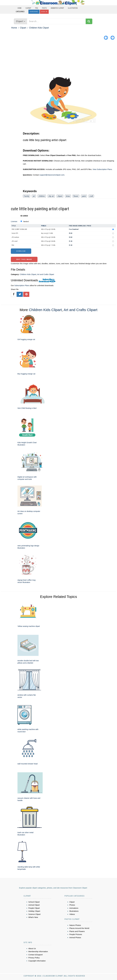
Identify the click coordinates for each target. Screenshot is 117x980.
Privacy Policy (34, 958)
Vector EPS (15, 233)
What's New (33, 917)
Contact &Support (36, 955)
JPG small (15, 241)
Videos (72, 914)
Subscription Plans (22, 285)
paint (84, 196)
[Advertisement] (58, 59)
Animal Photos (75, 937)
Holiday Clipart (34, 911)
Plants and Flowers (77, 931)
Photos (72, 905)
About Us (32, 948)
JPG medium (15, 237)
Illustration (73, 8)
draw (68, 196)
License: (14, 221)
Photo (44, 8)
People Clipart (34, 908)
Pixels (44, 226)
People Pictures (76, 934)
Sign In (44, 12)
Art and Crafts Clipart (46, 274)
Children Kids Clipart (39, 28)
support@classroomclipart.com (52, 175)
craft (91, 196)
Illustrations (74, 911)
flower (76, 196)
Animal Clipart (34, 905)
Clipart (28, 8)
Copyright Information (37, 961)
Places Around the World (79, 928)
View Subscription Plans (102, 169)
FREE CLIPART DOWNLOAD (19, 229)
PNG (37, 8)
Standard (26, 222)
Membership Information (38, 951)
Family (27, 196)
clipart (60, 196)
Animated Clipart (57, 8)
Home (20, 8)
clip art (51, 196)
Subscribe (34, 12)
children (42, 196)
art (34, 196)
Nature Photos (75, 925)
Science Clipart (35, 914)
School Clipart (34, 902)
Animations (74, 908)
